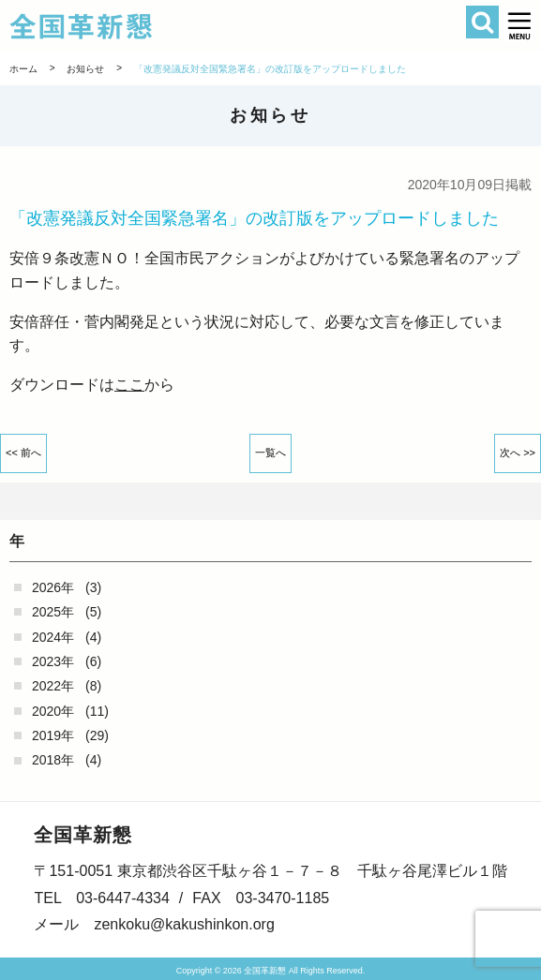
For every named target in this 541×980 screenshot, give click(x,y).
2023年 (53, 661)
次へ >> (518, 453)
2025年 (53, 612)
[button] (520, 26)
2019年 (53, 735)
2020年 (53, 711)
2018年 (53, 760)
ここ (129, 385)
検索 (482, 22)
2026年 (53, 587)
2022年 (53, 686)
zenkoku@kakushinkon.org (184, 924)
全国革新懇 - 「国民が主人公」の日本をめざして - (226, 26)
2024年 (53, 637)
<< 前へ (23, 453)
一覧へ (270, 453)
